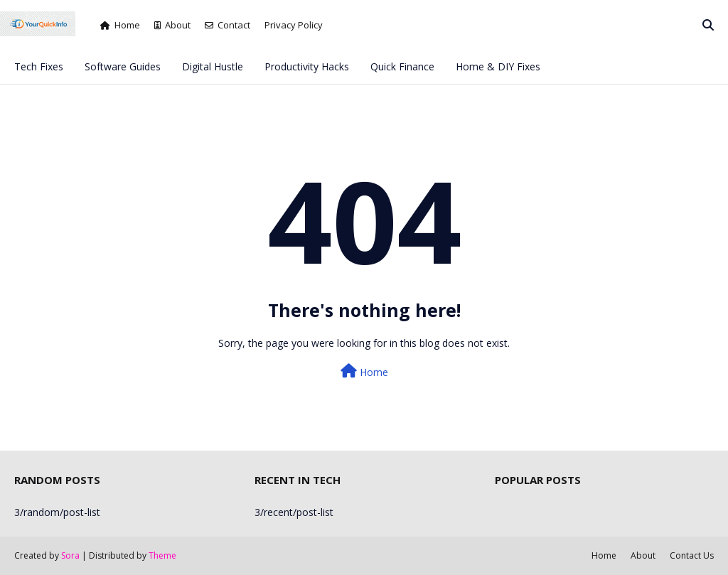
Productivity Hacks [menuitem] (307, 66)
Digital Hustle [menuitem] (213, 66)
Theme (162, 555)
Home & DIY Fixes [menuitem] (498, 66)
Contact (227, 25)
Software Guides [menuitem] (123, 66)
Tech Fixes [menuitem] (39, 66)
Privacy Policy (294, 25)
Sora (70, 555)
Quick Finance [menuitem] (402, 66)
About (172, 25)
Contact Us (692, 555)
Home (120, 25)
